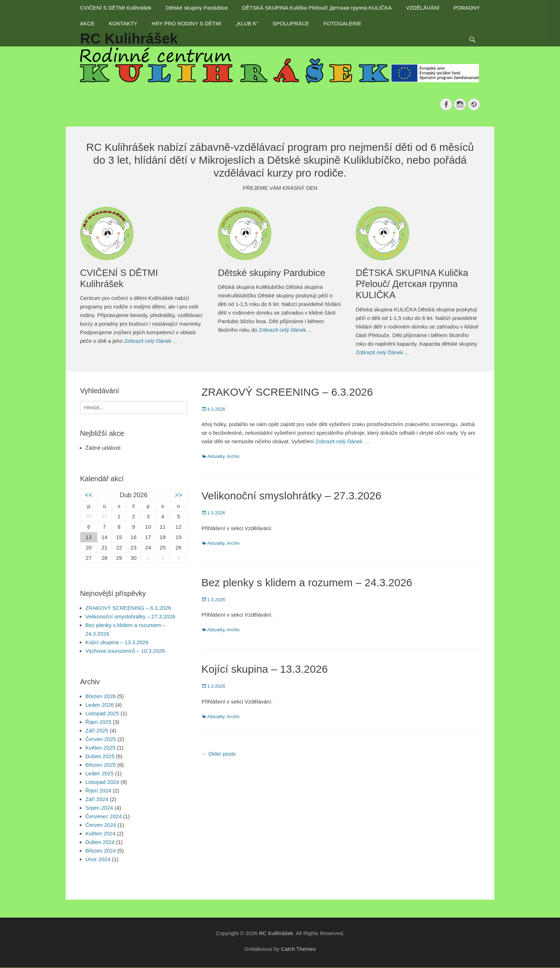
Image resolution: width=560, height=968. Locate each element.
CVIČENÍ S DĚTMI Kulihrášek (116, 8)
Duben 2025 (100, 756)
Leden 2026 (99, 705)
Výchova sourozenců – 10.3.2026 (125, 651)
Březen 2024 (101, 851)
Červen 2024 (101, 825)
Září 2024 (97, 799)
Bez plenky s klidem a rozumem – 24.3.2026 (307, 582)
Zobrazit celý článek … (342, 441)
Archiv (233, 456)
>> (178, 495)
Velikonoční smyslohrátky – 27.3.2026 (291, 496)
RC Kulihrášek (276, 933)
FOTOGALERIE (342, 23)
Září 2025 (97, 730)
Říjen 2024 (98, 791)
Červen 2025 (101, 739)
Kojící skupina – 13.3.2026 (265, 669)
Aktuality (216, 456)
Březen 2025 (101, 765)
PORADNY (467, 8)
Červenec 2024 (104, 816)
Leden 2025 (99, 773)
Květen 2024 (100, 833)
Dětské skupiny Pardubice (197, 8)
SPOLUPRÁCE (291, 23)
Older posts (219, 754)
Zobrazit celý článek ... (151, 341)
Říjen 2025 (98, 722)
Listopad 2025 (102, 713)
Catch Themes (298, 949)
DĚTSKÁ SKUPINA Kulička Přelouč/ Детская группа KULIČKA (317, 8)
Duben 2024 (100, 842)
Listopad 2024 (102, 782)
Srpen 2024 (99, 808)
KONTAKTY (123, 23)
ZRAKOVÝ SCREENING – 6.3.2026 (287, 392)
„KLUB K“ (247, 23)
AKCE (87, 23)
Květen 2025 (100, 748)
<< (89, 495)
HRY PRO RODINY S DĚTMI (187, 23)
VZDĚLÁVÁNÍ (422, 8)
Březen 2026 (101, 696)
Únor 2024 (98, 859)
